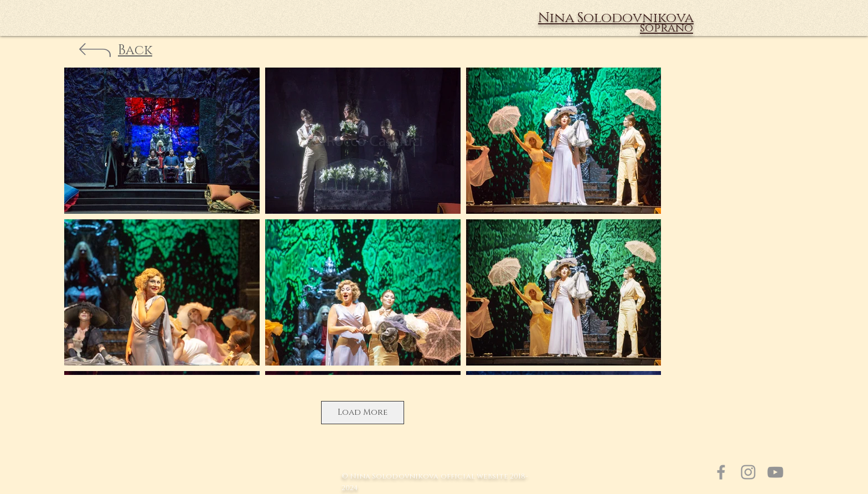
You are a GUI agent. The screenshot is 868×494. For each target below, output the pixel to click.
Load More (363, 412)
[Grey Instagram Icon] (748, 472)
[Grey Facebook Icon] (721, 472)
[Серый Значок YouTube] (775, 472)
